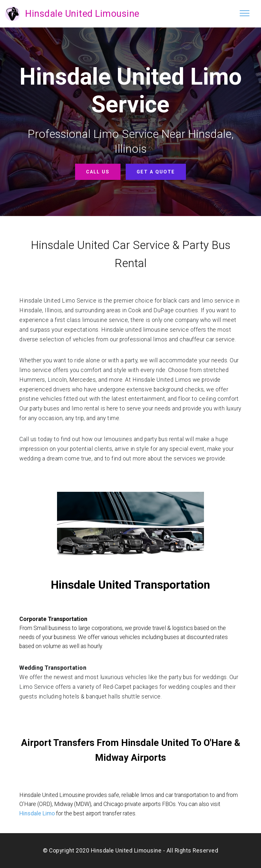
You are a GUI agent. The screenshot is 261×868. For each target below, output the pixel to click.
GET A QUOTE (156, 172)
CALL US (98, 172)
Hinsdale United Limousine (82, 14)
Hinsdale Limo (37, 813)
